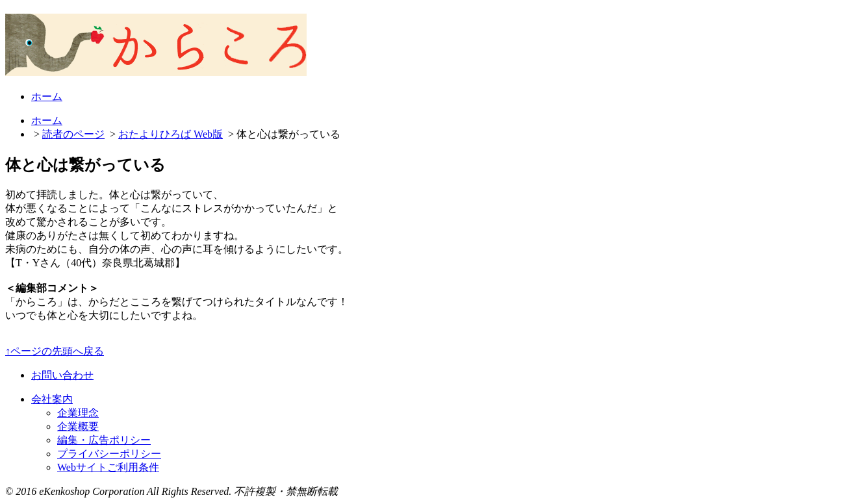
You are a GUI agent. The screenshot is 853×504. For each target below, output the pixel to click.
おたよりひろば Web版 (171, 134)
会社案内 (52, 399)
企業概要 (78, 426)
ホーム (47, 96)
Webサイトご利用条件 (108, 467)
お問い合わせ (62, 375)
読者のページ (73, 134)
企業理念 (78, 413)
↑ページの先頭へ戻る (55, 351)
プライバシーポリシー (109, 454)
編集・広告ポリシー (104, 440)
